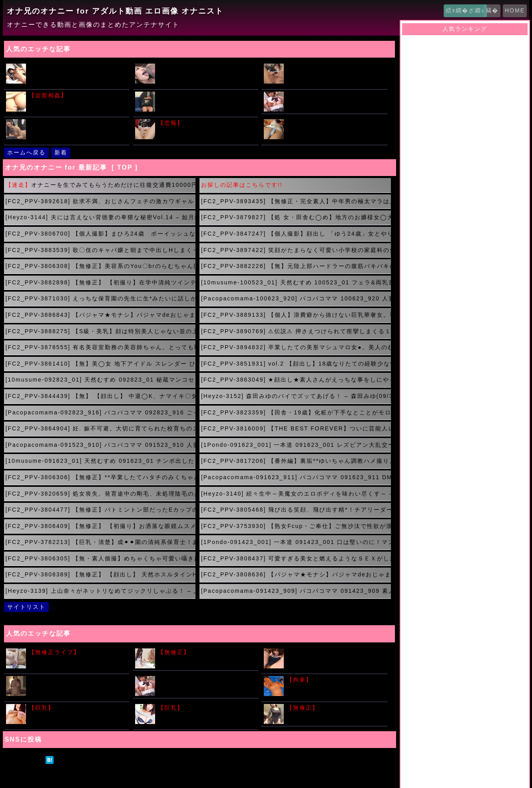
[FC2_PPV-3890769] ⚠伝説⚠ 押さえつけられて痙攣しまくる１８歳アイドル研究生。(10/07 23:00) (296, 331)
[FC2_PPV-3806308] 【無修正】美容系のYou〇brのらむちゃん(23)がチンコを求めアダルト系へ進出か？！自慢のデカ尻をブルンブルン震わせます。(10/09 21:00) (101, 266)
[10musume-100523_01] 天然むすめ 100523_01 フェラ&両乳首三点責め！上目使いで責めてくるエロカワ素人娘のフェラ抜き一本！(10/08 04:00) (296, 282)
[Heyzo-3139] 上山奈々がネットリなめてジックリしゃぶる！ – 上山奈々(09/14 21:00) (101, 591)
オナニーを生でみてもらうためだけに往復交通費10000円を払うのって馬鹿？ (101, 185)
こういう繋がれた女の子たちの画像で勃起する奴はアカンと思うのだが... (334, 687)
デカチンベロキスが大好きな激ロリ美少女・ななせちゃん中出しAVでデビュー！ (335, 75)
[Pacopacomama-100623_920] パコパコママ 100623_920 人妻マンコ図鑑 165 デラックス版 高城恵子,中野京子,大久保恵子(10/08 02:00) (296, 298)
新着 (61, 152)
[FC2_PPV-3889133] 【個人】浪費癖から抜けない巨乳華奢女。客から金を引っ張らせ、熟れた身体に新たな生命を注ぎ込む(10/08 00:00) (296, 315)
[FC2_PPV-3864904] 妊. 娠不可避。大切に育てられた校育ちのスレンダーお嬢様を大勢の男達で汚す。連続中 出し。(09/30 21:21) (101, 428)
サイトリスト (26, 607)
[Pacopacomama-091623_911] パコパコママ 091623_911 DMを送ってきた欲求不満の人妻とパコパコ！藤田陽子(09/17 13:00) (296, 477)
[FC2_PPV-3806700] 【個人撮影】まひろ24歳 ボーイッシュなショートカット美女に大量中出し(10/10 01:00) (101, 234)
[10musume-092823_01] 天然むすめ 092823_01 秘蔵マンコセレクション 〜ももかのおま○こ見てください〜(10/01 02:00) (101, 380)
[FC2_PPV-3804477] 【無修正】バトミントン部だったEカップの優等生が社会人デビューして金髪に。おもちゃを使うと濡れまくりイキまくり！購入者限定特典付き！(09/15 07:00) (101, 510)
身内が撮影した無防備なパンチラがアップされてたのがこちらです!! (334, 130)
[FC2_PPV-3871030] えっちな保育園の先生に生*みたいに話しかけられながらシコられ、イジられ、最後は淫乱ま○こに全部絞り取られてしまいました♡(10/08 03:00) (101, 298)
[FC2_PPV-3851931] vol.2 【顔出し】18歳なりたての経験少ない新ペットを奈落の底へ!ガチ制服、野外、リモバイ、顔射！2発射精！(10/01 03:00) (296, 364)
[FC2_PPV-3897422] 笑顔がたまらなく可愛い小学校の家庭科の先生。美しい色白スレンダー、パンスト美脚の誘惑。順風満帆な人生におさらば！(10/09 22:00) (296, 250)
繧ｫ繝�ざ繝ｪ (465, 10)
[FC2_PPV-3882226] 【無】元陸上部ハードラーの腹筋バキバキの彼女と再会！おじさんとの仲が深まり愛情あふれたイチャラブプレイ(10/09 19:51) (296, 266)
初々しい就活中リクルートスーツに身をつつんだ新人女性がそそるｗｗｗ (205, 103)
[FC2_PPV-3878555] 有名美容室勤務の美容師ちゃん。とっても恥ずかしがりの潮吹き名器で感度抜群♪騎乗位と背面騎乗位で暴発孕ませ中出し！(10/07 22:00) (101, 347)
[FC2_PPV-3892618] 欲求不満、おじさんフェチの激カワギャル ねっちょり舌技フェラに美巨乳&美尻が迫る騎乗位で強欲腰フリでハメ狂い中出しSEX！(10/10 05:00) (101, 201)
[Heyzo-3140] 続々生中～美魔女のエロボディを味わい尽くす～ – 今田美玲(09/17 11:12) (296, 494)
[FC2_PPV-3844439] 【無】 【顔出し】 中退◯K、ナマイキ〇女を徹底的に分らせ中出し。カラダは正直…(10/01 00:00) (101, 396)
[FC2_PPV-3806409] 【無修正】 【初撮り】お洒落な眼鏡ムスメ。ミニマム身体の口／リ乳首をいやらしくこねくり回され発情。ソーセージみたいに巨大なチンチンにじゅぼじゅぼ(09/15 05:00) (101, 526)
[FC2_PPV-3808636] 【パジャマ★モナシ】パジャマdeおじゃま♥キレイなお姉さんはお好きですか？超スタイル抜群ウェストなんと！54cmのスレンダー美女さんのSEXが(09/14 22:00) (296, 574)
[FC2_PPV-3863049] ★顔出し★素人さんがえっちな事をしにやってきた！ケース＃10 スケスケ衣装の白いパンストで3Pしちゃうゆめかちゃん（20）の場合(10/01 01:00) (296, 380)
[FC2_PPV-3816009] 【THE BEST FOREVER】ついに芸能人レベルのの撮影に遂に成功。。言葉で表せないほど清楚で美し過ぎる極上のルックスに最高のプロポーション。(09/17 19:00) (296, 428)
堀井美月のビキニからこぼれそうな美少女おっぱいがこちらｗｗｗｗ (76, 715)
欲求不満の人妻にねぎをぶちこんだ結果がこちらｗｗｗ (205, 656)
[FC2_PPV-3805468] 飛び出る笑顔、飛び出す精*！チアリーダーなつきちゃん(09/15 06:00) (296, 510)
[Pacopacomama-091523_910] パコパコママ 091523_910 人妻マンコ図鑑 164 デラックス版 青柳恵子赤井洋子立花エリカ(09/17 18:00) (101, 445)
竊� (492, 10)
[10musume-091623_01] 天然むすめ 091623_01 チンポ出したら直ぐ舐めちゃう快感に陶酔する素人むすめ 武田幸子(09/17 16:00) (101, 461)
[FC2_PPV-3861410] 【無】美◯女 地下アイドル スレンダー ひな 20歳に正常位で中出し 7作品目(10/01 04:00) (101, 364)
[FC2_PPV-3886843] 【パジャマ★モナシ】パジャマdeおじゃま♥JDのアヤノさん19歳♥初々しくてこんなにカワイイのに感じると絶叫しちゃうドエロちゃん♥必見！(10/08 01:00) (101, 315)
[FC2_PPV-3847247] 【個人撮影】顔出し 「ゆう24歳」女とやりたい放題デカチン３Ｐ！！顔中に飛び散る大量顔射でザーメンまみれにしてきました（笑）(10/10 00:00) (296, 234)
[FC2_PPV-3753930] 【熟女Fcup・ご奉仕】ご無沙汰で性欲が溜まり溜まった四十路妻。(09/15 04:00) (296, 526)
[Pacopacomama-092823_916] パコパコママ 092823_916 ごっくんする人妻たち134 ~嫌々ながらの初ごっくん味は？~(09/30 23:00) (101, 412)
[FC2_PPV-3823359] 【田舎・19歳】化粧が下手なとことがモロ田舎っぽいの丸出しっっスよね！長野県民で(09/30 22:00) (296, 412)
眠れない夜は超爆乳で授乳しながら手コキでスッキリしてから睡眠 (76, 103)
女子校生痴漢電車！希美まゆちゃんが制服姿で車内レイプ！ (334, 99)
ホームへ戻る (26, 152)
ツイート (24, 760)
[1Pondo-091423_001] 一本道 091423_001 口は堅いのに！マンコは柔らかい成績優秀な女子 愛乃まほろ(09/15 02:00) (296, 542)
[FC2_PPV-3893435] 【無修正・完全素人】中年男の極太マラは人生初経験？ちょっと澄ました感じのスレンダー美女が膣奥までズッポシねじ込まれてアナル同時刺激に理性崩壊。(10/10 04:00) (296, 201)
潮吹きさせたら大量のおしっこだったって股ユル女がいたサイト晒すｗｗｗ (205, 130)
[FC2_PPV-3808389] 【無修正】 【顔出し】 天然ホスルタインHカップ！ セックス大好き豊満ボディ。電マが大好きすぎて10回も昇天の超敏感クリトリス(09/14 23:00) (101, 574)
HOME (515, 10)
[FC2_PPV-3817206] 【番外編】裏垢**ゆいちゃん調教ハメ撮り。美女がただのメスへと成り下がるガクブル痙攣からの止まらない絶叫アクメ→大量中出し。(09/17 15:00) (296, 461)
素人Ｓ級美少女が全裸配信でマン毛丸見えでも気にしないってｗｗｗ (76, 660)
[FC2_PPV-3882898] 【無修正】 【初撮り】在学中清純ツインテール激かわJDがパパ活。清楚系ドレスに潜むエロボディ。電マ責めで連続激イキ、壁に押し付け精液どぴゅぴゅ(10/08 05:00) (101, 282)
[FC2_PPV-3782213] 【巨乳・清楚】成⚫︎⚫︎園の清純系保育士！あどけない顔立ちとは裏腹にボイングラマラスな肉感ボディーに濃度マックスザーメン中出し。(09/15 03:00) (101, 542)
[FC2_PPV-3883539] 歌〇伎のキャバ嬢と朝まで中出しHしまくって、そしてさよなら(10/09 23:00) (101, 250)
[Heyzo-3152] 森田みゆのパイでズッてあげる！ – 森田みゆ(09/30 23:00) (296, 396)
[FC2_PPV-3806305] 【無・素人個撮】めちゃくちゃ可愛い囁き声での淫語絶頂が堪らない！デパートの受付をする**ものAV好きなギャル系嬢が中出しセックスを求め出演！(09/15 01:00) (101, 558)
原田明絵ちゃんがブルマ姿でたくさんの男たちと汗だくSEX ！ (205, 684)
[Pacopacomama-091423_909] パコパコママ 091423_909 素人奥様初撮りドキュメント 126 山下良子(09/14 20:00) (296, 591)
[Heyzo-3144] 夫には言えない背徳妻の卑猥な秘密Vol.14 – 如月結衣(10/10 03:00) (101, 217)
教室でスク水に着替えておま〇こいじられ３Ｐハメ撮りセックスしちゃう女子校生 (334, 660)
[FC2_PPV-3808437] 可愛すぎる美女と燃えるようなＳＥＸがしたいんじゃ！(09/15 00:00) (296, 558)
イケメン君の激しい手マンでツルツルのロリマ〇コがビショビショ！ (76, 75)
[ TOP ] (125, 167)
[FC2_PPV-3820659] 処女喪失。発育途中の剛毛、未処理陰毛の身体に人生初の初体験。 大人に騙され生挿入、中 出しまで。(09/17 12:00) (101, 494)
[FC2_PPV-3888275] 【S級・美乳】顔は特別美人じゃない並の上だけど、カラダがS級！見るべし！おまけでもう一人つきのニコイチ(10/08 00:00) (101, 331)
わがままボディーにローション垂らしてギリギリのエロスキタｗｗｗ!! (205, 715)
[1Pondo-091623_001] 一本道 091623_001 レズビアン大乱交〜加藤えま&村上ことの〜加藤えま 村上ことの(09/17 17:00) (296, 445)
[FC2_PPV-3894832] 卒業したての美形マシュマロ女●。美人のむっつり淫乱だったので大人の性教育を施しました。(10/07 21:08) (296, 347)
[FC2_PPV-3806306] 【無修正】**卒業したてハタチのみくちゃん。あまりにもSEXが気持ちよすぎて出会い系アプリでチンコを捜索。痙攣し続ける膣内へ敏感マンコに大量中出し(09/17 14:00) (101, 477)
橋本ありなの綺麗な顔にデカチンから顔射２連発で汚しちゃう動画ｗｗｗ (205, 75)
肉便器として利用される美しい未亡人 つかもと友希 (334, 712)
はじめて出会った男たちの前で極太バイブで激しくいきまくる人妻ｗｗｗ (76, 687)
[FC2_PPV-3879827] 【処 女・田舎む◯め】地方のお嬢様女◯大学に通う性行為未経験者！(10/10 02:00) (296, 217)
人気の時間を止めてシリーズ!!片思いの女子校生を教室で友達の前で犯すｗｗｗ (76, 130)
